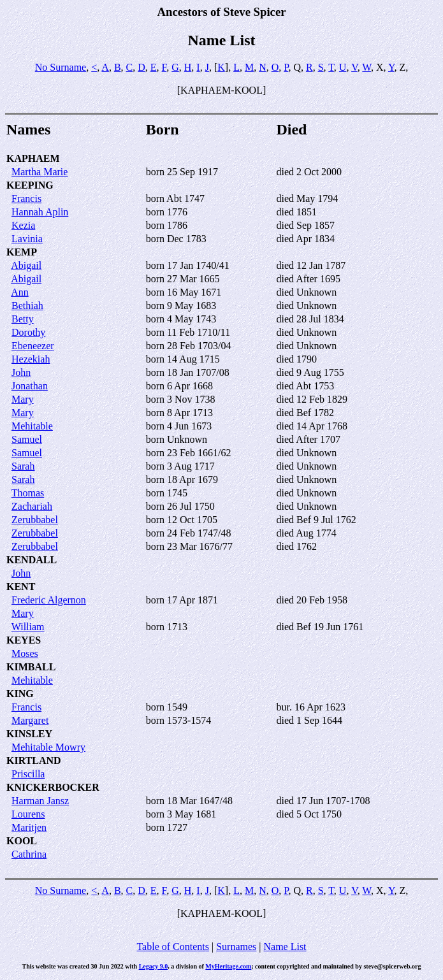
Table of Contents (173, 947)
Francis (26, 198)
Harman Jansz (40, 801)
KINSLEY (29, 734)
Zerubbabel (35, 520)
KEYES (24, 640)
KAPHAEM (33, 158)
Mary (23, 399)
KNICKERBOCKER (53, 787)
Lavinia (27, 239)
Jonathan (30, 386)
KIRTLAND (34, 760)
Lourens (28, 814)
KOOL (22, 841)
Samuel (27, 439)
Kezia (23, 225)
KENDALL (32, 560)
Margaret (30, 720)
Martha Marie (40, 172)
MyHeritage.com (228, 966)
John (21, 372)
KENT (21, 587)
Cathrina (29, 854)
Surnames (236, 947)
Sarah (23, 466)
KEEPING (30, 185)
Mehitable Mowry (48, 747)
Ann (20, 292)
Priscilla (28, 774)
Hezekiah (31, 359)
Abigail (26, 265)
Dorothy (28, 332)
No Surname (61, 67)
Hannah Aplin (40, 212)
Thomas (28, 493)
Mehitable (32, 426)
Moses (25, 653)
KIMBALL (31, 667)
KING (20, 694)
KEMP (22, 252)
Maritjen (29, 827)
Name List (285, 947)
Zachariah (32, 506)
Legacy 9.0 (154, 966)
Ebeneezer (33, 346)
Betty (23, 319)
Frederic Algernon (49, 600)
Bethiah (27, 306)
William (28, 627)
